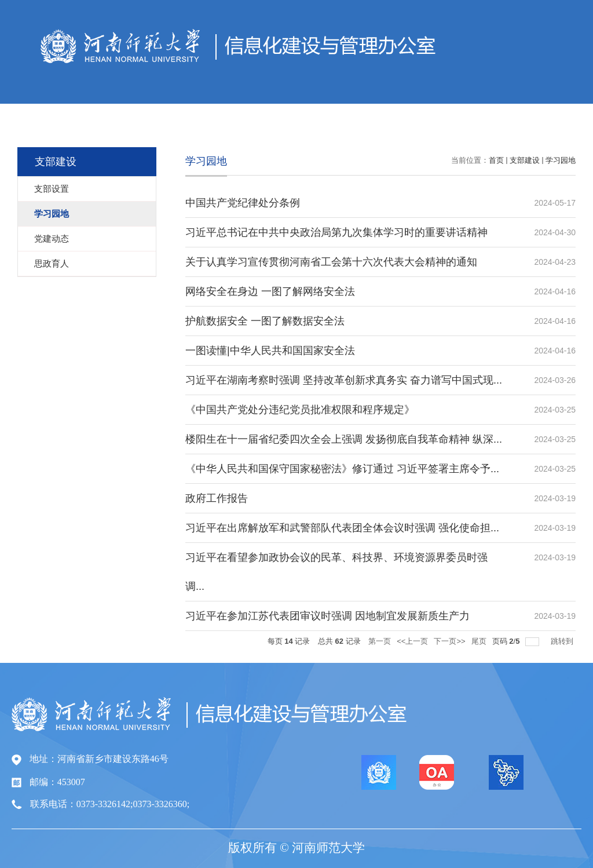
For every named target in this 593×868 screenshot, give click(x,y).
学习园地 (561, 160)
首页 (496, 160)
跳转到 (563, 641)
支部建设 (525, 160)
